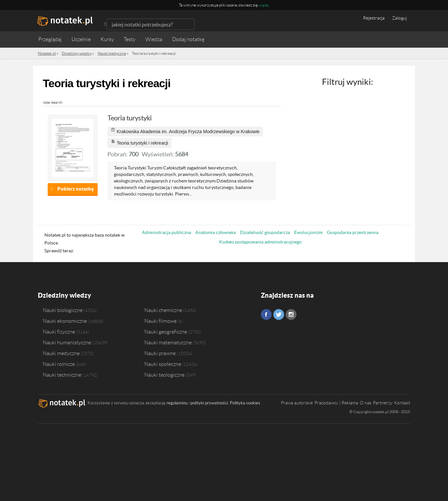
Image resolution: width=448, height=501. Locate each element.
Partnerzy (383, 403)
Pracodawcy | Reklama (336, 403)
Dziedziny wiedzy (64, 295)
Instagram (291, 314)
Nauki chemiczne (163, 310)
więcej (264, 5)
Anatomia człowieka (216, 232)
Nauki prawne (160, 353)
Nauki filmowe (160, 321)
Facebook (266, 314)
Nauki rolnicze (59, 364)
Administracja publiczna (167, 232)
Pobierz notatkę (76, 189)
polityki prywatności (209, 403)
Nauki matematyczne (168, 342)
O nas (366, 403)
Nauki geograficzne (166, 332)
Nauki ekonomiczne (65, 321)
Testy (130, 39)
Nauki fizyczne (59, 332)
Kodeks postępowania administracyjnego (260, 242)
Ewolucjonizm (308, 232)
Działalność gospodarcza (265, 232)
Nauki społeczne (163, 364)
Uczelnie (81, 39)
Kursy (107, 39)
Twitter (279, 314)
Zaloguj (400, 18)
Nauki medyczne (61, 353)
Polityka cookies (245, 403)
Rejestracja (374, 18)
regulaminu (177, 403)
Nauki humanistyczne (67, 342)
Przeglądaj (50, 39)
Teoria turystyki (129, 118)
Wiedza (154, 39)
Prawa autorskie (297, 403)
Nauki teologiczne (164, 375)
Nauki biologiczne (63, 310)
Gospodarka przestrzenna (353, 232)
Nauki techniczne (62, 375)
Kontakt (402, 403)
